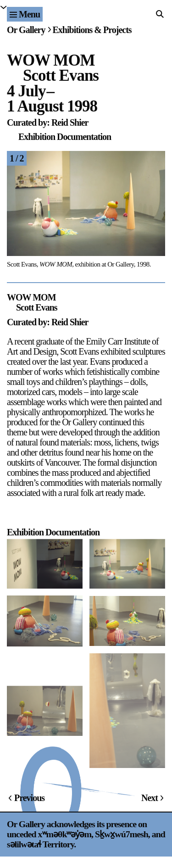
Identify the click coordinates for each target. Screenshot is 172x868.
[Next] (126, 212)
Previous (29, 798)
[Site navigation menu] (25, 14)
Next (150, 798)
